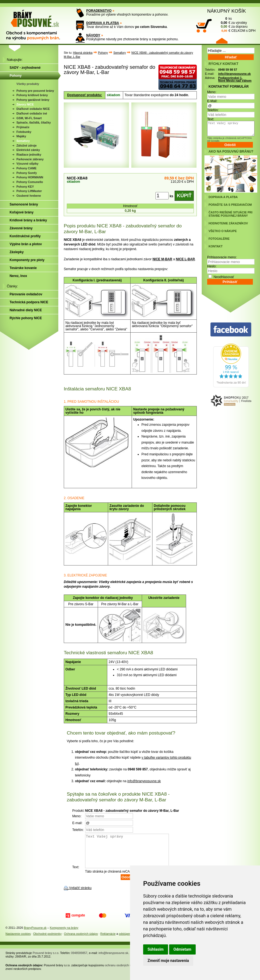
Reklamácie (108, 940)
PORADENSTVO (99, 11)
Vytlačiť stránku (80, 895)
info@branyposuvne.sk (144, 781)
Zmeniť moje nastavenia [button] (168, 961)
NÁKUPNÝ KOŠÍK (227, 11)
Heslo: (212, 266)
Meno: (212, 92)
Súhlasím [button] (156, 949)
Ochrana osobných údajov (81, 940)
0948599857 (79, 959)
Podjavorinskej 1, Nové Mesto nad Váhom (235, 79)
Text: (211, 119)
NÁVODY (93, 35)
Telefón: (213, 110)
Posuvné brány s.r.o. (46, 959)
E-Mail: (212, 101)
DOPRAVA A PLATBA (103, 23)
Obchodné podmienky (47, 940)
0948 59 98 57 (228, 70)
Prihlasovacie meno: (222, 257)
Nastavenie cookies (18, 940)
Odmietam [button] (182, 949)
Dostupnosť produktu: (85, 95)
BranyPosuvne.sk (35, 934)
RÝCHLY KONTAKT (223, 64)
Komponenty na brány (64, 934)
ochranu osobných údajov (122, 972)
